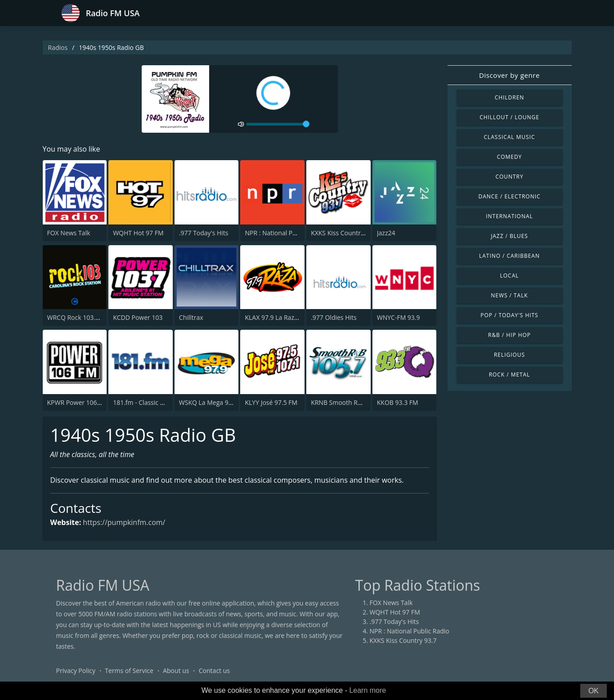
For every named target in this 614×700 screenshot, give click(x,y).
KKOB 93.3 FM (398, 402)
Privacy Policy (76, 671)
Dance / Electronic (510, 196)
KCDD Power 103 (138, 317)
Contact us (214, 671)
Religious (509, 355)
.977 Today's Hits (204, 233)
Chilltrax (191, 317)
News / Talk (509, 295)
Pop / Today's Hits (509, 315)
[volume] (278, 124)
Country (509, 177)
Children (510, 97)
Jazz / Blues (509, 236)
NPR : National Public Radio (285, 233)
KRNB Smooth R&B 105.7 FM (353, 402)
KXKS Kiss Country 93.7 (344, 233)
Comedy (510, 157)
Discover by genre (509, 75)
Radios (58, 47)
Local (510, 276)
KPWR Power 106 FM (78, 402)
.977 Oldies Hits (334, 317)
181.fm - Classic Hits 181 (148, 402)
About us (176, 671)
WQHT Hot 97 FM (138, 233)
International (509, 216)
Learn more (368, 690)
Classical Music (510, 137)
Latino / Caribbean (509, 256)
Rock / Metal (510, 375)
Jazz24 (386, 233)
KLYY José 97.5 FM (271, 402)
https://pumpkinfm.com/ (124, 523)
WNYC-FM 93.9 (399, 317)
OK (594, 691)
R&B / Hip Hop (509, 335)
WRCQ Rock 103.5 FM (78, 317)
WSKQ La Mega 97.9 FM (213, 402)
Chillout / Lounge (509, 117)
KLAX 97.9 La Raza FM (276, 317)
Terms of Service (129, 671)
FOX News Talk (69, 233)
